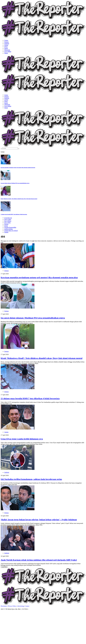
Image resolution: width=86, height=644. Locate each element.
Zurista (6, 224)
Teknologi (7, 50)
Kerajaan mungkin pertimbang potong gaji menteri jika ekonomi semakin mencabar (18, 167)
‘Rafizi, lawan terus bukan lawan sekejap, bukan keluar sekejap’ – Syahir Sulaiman (39, 520)
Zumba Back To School (11, 231)
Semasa (6, 42)
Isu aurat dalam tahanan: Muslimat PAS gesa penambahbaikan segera (15, 183)
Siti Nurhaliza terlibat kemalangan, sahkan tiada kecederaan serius (31, 479)
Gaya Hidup (8, 51)
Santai (6, 48)
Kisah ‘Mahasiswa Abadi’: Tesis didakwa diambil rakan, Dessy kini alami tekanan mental (19, 199)
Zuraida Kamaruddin (10, 227)
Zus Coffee (7, 223)
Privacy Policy (12, 606)
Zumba (6, 232)
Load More (4, 567)
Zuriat (6, 226)
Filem (6, 47)
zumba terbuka (8, 229)
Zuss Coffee (8, 219)
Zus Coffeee (8, 221)
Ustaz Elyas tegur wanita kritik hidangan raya (22, 439)
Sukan (6, 53)
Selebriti (7, 44)
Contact (27, 606)
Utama (6, 40)
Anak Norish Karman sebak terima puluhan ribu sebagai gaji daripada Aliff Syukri (39, 560)
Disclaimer (4, 606)
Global (6, 45)
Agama (6, 432)
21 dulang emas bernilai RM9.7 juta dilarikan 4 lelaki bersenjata (14, 214)
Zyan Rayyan (8, 218)
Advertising (21, 606)
